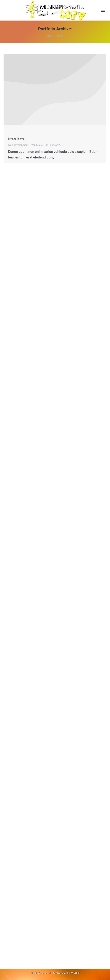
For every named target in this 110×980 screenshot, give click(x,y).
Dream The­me (16, 139)
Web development (18, 145)
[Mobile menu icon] (103, 10)
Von (37, 145)
